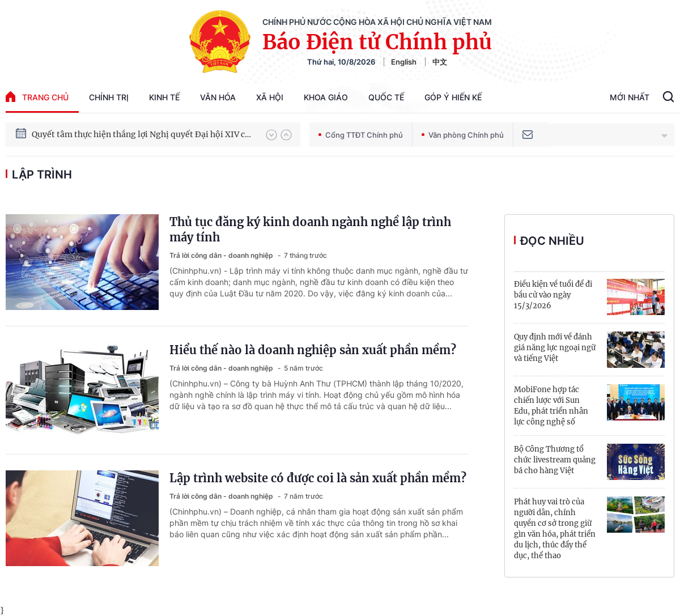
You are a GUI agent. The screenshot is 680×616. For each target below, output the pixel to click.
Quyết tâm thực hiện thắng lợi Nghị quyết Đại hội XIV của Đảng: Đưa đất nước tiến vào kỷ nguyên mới (143, 134)
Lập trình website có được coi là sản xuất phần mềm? (318, 478)
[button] (271, 135)
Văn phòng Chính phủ (463, 135)
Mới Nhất (630, 97)
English (404, 62)
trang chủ (37, 97)
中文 (440, 62)
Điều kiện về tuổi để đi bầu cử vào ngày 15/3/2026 (553, 295)
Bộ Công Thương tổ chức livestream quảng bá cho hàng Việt (555, 460)
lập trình (42, 175)
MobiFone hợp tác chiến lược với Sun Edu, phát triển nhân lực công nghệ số (551, 406)
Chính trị (109, 97)
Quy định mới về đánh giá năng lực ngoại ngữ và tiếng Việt (555, 348)
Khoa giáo (326, 97)
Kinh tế (164, 97)
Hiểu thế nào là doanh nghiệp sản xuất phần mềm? (313, 350)
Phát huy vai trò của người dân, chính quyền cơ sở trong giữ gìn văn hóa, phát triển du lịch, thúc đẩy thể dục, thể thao (555, 529)
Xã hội (270, 97)
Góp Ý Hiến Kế (453, 97)
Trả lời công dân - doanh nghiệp (222, 255)
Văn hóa (218, 97)
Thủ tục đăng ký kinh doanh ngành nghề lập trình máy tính (310, 230)
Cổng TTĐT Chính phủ (361, 135)
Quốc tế (386, 97)
